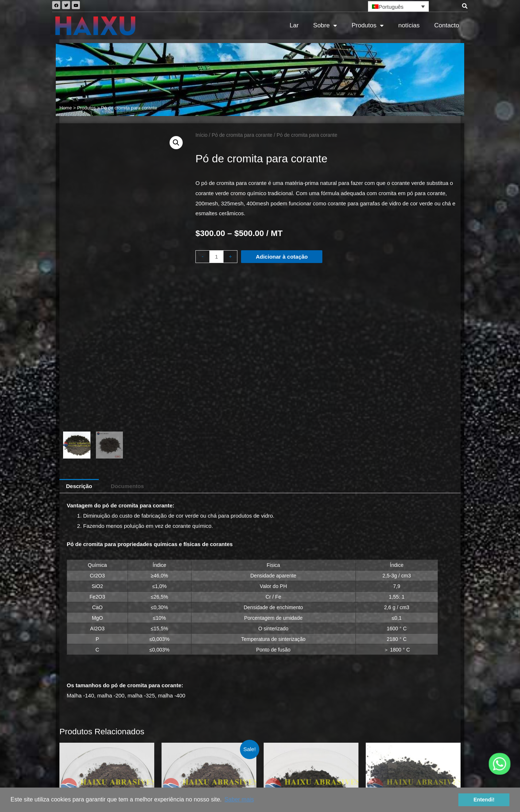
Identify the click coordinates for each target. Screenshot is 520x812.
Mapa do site (260, 765)
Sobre (325, 26)
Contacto (447, 25)
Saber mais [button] (239, 799)
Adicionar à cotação (282, 257)
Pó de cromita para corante (242, 135)
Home (66, 108)
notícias (409, 25)
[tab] (79, 284)
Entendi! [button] (484, 800)
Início (201, 135)
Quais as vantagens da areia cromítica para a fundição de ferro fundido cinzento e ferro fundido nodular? (393, 740)
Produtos (368, 26)
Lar (294, 25)
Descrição (79, 284)
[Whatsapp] (500, 764)
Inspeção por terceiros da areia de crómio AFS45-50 (396, 757)
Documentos (127, 284)
